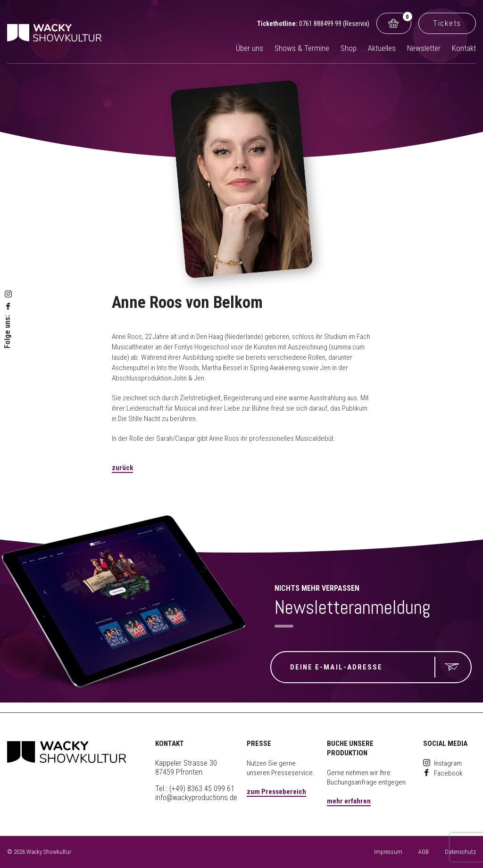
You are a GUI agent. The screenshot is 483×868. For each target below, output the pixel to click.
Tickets (447, 23)
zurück (122, 468)
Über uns (250, 48)
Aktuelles (382, 48)
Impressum (388, 852)
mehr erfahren (349, 801)
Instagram (442, 763)
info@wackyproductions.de (196, 798)
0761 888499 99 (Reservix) (334, 24)
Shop (349, 48)
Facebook (443, 773)
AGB (424, 852)
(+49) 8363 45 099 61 (202, 789)
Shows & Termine (302, 48)
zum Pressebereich (276, 792)
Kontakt (464, 48)
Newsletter (424, 48)
